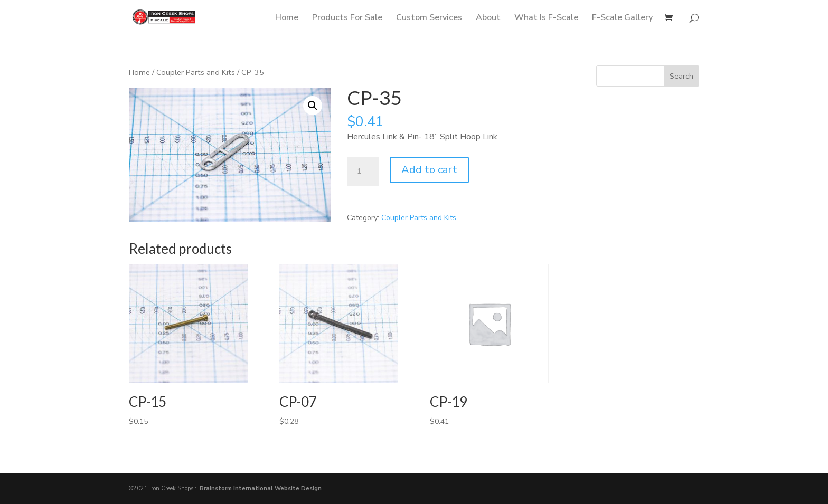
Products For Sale (347, 18)
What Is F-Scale (546, 18)
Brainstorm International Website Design (261, 488)
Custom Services (429, 18)
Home (287, 18)
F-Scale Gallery (622, 18)
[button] (313, 106)
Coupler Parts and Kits (196, 72)
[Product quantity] (363, 172)
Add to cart (429, 170)
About (488, 18)
